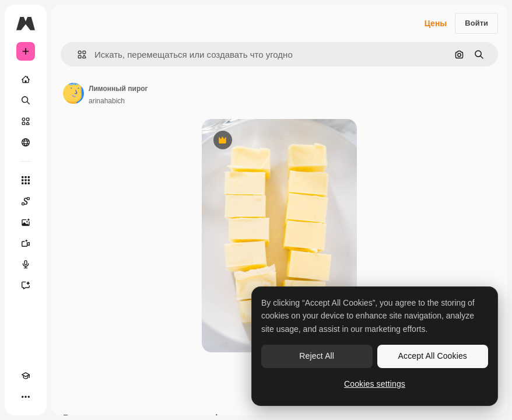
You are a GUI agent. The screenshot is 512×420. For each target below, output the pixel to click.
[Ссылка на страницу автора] (73, 93)
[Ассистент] (26, 285)
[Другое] (26, 397)
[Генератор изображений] (26, 222)
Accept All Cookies (433, 356)
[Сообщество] (26, 142)
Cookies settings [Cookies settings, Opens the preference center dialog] (375, 384)
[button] (77, 55)
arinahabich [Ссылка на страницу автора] (107, 101)
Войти (476, 23)
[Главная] (26, 79)
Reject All (317, 356)
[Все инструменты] (26, 180)
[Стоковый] (26, 121)
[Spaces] (26, 201)
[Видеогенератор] (26, 243)
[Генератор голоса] (26, 264)
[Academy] (26, 376)
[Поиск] (26, 100)
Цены (436, 23)
